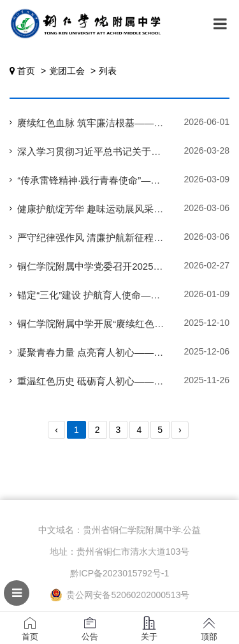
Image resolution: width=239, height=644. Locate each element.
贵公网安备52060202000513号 (120, 595)
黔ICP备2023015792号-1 (120, 573)
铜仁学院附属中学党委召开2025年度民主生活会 (119, 266)
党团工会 (67, 71)
